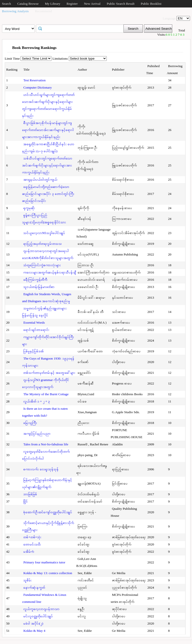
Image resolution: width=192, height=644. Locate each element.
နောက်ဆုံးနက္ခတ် (34, 587)
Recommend (43, 11)
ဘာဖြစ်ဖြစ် (30, 494)
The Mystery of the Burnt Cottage (46, 394)
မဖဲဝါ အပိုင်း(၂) (33, 623)
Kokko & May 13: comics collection (48, 573)
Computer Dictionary (37, 87)
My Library (52, 4)
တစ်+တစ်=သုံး (32, 537)
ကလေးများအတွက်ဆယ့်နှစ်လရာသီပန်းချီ (50, 272)
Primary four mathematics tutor (44, 562)
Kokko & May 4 (34, 631)
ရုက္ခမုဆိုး (29, 208)
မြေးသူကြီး (30, 423)
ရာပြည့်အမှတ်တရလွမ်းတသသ (42, 244)
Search (6, 4)
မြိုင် (25, 501)
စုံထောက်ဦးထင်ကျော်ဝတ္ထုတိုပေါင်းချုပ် (48, 512)
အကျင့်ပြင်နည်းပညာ (37, 434)
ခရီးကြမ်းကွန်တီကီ (35, 280)
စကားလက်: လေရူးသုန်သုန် (41, 469)
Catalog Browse (28, 4)
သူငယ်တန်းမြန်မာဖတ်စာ (39, 287)
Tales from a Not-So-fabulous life (46, 444)
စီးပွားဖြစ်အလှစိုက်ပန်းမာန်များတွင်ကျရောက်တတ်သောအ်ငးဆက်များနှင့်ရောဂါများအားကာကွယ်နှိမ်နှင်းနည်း (48, 130)
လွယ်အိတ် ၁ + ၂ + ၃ (37, 401)
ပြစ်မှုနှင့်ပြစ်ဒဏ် (33, 351)
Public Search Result (121, 4)
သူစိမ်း (27, 580)
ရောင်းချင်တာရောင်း (36, 330)
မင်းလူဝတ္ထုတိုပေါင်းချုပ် (38, 616)
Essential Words (34, 322)
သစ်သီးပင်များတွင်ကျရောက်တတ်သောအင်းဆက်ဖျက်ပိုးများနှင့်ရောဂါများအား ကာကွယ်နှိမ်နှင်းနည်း (47, 165)
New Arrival (92, 4)
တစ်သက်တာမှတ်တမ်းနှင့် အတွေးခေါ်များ (49, 373)
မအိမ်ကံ (29, 552)
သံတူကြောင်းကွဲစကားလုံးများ (42, 265)
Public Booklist (151, 4)
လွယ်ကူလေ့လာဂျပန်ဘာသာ (41, 609)
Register (72, 4)
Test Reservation (34, 80)
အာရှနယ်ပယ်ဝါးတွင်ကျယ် (40, 180)
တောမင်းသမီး (32, 544)
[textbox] (81, 28)
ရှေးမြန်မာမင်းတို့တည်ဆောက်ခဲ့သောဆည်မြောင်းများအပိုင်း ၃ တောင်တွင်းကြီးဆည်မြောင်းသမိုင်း (48, 194)
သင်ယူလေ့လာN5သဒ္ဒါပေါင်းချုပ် (44, 233)
